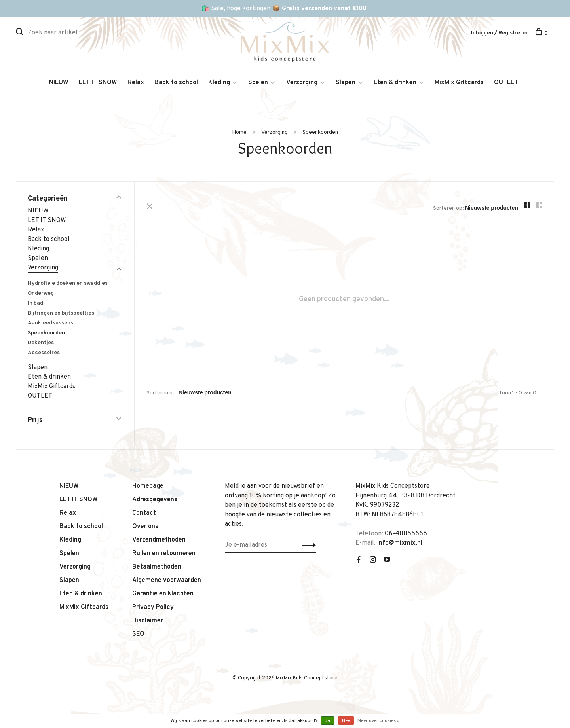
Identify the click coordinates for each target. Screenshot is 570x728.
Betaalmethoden (157, 567)
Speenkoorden (320, 132)
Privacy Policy (153, 607)
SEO (138, 634)
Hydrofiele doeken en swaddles (68, 283)
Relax (136, 83)
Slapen (346, 83)
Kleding (219, 83)
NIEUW (59, 83)
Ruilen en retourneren (164, 554)
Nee (346, 721)
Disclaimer (148, 621)
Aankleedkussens (50, 323)
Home (239, 132)
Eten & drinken (395, 83)
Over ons (145, 527)
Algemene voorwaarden (167, 580)
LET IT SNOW (98, 83)
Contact (144, 513)
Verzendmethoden (159, 540)
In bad (35, 303)
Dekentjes (41, 343)
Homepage (148, 486)
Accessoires (44, 353)
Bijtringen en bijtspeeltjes (61, 313)
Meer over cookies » (378, 721)
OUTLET (506, 83)
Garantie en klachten (163, 594)
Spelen (258, 83)
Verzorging (302, 83)
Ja (328, 721)
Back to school (176, 83)
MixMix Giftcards (459, 83)
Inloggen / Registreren (500, 33)
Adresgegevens (155, 500)
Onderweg (41, 293)
